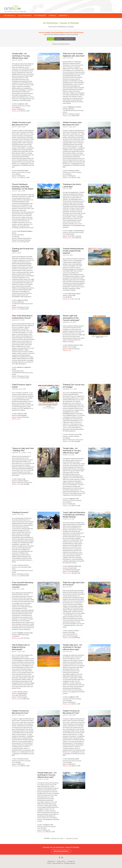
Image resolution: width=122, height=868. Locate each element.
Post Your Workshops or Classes (61, 26)
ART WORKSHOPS (40, 16)
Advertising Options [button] (61, 851)
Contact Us (71, 861)
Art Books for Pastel (57, 838)
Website (14, 111)
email (19, 111)
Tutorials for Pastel (72, 838)
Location (59, 39)
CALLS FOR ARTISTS (25, 16)
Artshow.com (59, 863)
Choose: (51, 39)
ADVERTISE (63, 16)
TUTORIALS (52, 16)
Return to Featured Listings (61, 44)
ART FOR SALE (10, 16)
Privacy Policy (61, 861)
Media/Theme (69, 39)
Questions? (51, 861)
